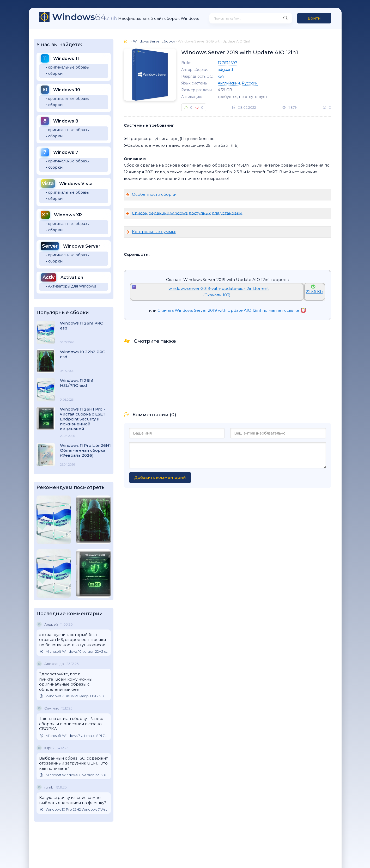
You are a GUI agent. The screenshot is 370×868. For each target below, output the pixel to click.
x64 (221, 76)
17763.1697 (228, 63)
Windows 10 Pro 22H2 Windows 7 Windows (74, 809)
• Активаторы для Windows (71, 286)
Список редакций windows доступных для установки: (187, 213)
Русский (250, 83)
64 (85, 17)
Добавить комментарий (160, 477)
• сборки (54, 74)
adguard (225, 70)
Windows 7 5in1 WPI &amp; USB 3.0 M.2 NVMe (74, 696)
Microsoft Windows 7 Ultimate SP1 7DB (74, 736)
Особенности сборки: (155, 194)
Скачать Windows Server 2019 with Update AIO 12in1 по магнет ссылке (232, 310)
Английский (229, 83)
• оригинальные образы (68, 67)
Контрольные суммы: (154, 232)
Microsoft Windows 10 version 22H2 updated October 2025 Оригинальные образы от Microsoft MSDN (74, 652)
